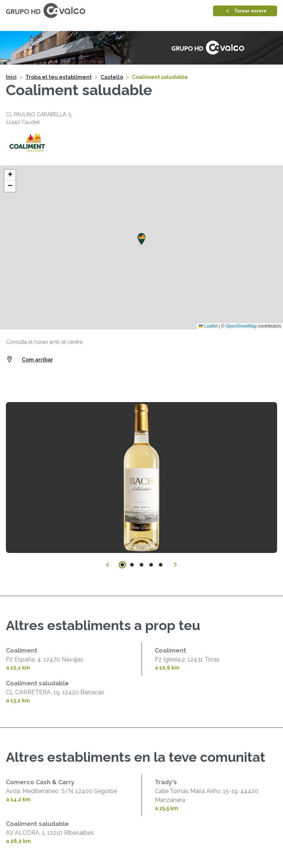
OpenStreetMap (241, 326)
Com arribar (37, 360)
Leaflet (208, 326)
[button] (141, 239)
